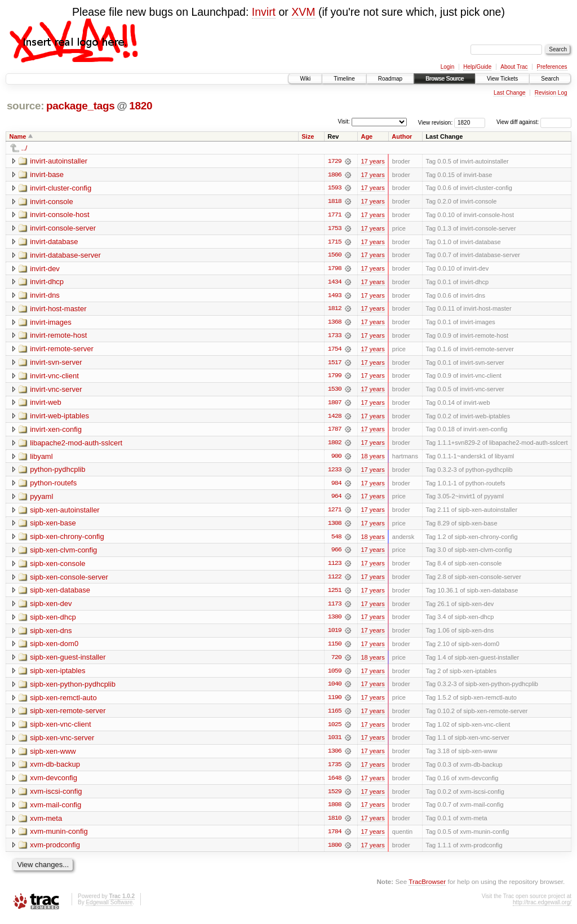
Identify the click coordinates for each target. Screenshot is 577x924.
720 (336, 662)
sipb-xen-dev (51, 607)
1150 (335, 648)
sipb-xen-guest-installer (68, 662)
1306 (335, 757)
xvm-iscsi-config (56, 797)
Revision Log (551, 93)
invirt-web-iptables (59, 418)
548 (336, 540)
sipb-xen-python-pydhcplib (73, 689)
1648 (335, 784)
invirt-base (47, 174)
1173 (335, 608)
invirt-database (54, 242)
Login (447, 67)
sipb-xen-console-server (69, 580)
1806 (335, 175)
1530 (335, 391)
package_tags (81, 106)
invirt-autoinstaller (59, 161)
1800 (335, 851)
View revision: (436, 122)
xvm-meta (46, 824)
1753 (335, 229)
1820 (141, 106)
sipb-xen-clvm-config (63, 553)
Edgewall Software (109, 908)
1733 (335, 337)
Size (308, 136)
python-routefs (53, 486)
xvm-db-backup (55, 770)
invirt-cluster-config (61, 188)
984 (336, 486)
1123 (335, 567)
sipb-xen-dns (51, 635)
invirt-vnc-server (56, 391)
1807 (335, 405)
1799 (335, 378)
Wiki (305, 79)
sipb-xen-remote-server (68, 716)
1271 (335, 513)
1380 (335, 621)
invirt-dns (45, 296)
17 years (372, 161)
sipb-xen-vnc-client (60, 729)
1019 (335, 635)
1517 (335, 364)
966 (336, 554)
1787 (335, 432)
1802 (335, 445)
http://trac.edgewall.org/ (542, 908)
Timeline (344, 79)
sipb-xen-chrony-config (67, 540)
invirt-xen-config (56, 432)
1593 (335, 188)
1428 (335, 418)
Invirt (264, 12)
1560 (335, 256)
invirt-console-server (63, 229)
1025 (335, 730)
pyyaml (41, 499)
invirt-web (46, 404)
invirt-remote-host (58, 337)
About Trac (514, 67)
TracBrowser (427, 888)
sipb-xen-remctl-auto (63, 702)
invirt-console (52, 202)
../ (25, 148)
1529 (335, 797)
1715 (335, 242)
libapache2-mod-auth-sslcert (76, 445)
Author (402, 136)
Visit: (344, 121)
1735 (335, 770)
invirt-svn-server (56, 364)
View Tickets (502, 79)
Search (550, 79)
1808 (335, 811)
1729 (335, 161)
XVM (303, 12)
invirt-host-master (58, 310)
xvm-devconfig (54, 783)
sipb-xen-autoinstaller (65, 513)
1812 (335, 310)
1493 (335, 297)
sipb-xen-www (53, 756)
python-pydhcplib (57, 472)
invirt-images (51, 323)
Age (367, 136)
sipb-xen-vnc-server (62, 743)
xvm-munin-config (59, 837)
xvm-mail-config (56, 810)
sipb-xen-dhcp (53, 621)
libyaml (41, 459)
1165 (335, 716)
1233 (335, 472)
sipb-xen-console (57, 567)
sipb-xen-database (60, 594)
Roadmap (390, 79)
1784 (335, 838)
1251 (335, 594)
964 (336, 499)
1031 (335, 743)
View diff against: (534, 122)
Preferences (552, 67)
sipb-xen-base (53, 526)
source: (25, 106)
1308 (335, 527)
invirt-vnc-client (54, 377)
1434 (335, 283)
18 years (372, 459)
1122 (335, 581)
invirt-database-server (65, 256)
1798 (335, 269)
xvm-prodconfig (55, 851)
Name (18, 136)
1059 (335, 675)
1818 (335, 202)
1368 (335, 324)
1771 (335, 215)
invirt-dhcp (47, 283)
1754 (335, 351)
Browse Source (445, 79)
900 (336, 459)
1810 (335, 824)
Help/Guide (477, 67)
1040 (335, 689)
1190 (335, 702)
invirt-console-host (60, 215)
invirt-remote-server (62, 350)
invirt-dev (45, 269)
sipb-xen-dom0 (54, 648)
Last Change (510, 93)
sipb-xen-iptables (57, 675)
